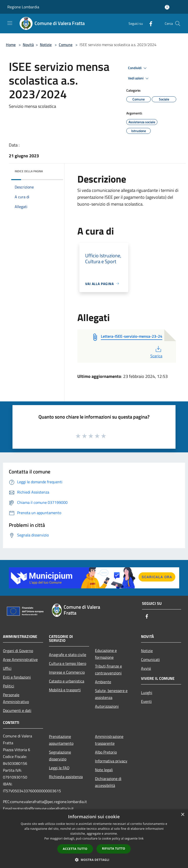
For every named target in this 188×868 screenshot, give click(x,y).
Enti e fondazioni (17, 677)
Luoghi (147, 693)
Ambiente (103, 682)
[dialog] (94, 839)
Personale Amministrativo (16, 698)
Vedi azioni (139, 78)
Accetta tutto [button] (75, 849)
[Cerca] (178, 24)
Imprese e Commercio (67, 672)
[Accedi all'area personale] (167, 7)
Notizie (46, 45)
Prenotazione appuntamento (61, 740)
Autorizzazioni (107, 706)
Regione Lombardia (23, 7)
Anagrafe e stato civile (68, 655)
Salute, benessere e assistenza (111, 694)
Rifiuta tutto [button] (114, 849)
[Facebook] (149, 23)
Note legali (104, 770)
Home (11, 45)
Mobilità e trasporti (65, 690)
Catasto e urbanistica (67, 681)
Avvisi (146, 668)
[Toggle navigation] (10, 23)
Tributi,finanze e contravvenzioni (108, 670)
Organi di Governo (18, 651)
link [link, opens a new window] (141, 838)
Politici (9, 686)
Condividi (138, 68)
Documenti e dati (17, 710)
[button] (94, 860)
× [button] (182, 815)
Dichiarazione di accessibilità (108, 782)
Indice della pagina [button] (29, 171)
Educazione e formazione (106, 654)
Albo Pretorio (106, 752)
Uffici (7, 668)
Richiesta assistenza (66, 777)
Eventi (146, 701)
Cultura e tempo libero (68, 663)
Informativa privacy (111, 761)
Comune (66, 45)
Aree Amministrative (20, 659)
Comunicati (150, 659)
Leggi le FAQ (59, 768)
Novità (28, 45)
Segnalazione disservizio (60, 756)
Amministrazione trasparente (109, 740)
